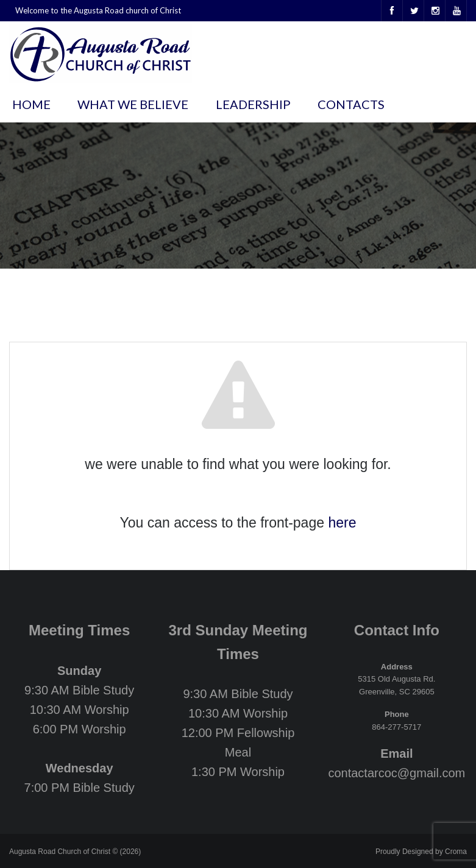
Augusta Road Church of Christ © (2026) (75, 852)
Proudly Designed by (421, 852)
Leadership (253, 104)
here (342, 523)
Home (31, 104)
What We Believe (133, 104)
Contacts (351, 104)
